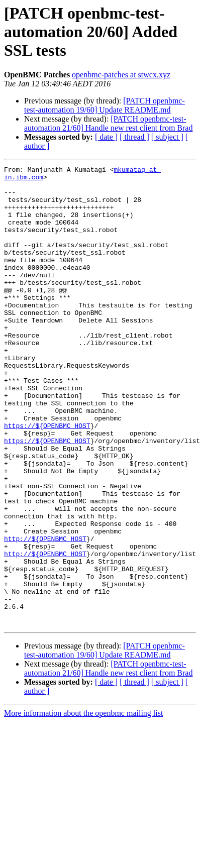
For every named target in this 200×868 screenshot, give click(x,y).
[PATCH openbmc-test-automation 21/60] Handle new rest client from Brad (108, 123)
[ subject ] (167, 137)
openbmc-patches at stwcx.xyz (121, 75)
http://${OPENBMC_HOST (45, 614)
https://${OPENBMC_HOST (47, 478)
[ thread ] (134, 137)
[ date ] (106, 137)
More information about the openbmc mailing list (83, 805)
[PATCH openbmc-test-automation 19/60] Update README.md (105, 105)
